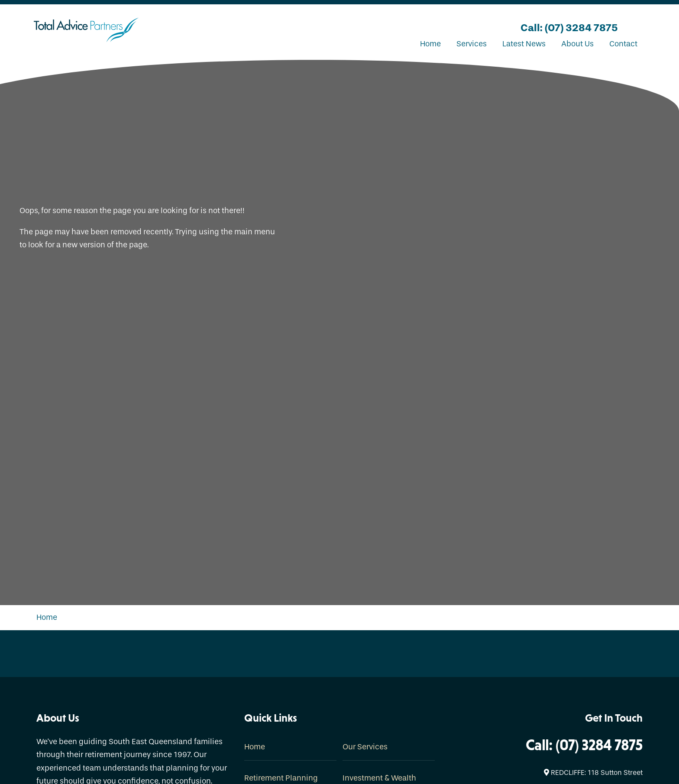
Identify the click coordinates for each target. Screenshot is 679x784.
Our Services (365, 747)
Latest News (524, 44)
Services (472, 44)
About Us (577, 44)
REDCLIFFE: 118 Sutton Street (593, 773)
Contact (623, 44)
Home (430, 44)
